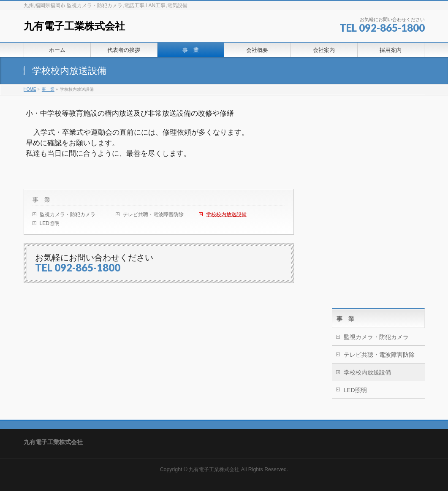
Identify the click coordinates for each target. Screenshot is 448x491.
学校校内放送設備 (226, 214)
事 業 (41, 200)
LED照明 (50, 223)
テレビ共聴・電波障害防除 (153, 214)
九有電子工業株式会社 (74, 26)
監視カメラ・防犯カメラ (68, 214)
